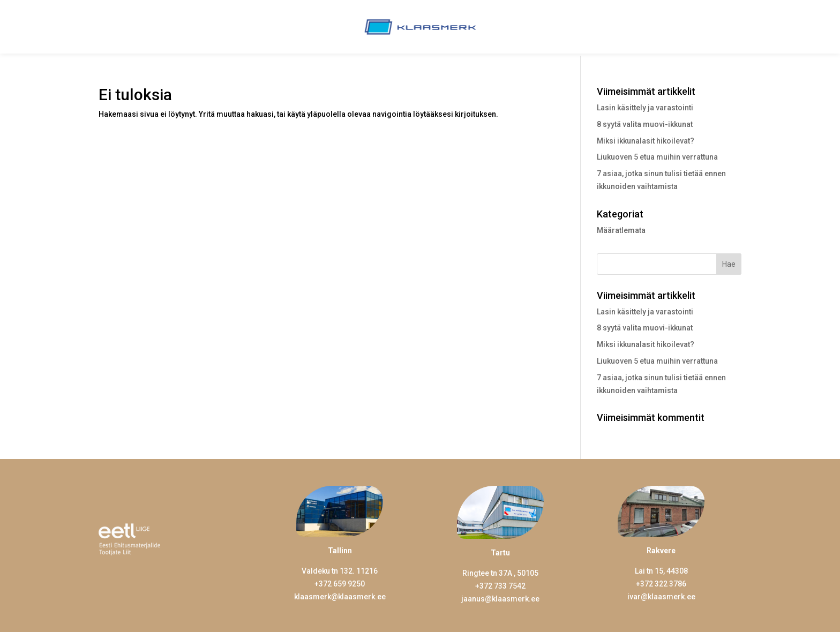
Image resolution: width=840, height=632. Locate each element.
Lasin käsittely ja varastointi (645, 108)
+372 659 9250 (340, 584)
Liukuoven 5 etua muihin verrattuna (657, 157)
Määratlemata (621, 230)
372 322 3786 (663, 584)
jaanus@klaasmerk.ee (500, 599)
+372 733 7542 (500, 586)
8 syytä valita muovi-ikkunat (645, 124)
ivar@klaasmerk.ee (661, 597)
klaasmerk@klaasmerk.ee (340, 597)
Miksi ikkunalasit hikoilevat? (646, 141)
